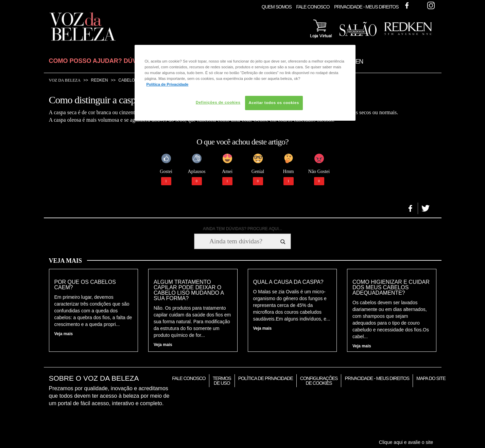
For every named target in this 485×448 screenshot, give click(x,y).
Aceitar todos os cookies (274, 103)
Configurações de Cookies (319, 381)
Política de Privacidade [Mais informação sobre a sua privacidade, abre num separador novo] (168, 84)
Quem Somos (277, 7)
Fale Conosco (313, 7)
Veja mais (64, 334)
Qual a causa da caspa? (288, 282)
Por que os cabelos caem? (85, 285)
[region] (245, 83)
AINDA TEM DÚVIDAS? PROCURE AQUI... (242, 229)
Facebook (407, 5)
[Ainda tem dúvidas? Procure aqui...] (236, 241)
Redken (100, 80)
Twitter (419, 5)
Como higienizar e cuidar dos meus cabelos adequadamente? (391, 288)
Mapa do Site (431, 378)
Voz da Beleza (65, 80)
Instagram (431, 5)
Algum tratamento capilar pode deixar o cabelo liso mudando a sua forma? (189, 290)
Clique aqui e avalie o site (406, 442)
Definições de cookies (218, 102)
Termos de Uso (222, 381)
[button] (410, 208)
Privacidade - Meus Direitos (366, 7)
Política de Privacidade (266, 378)
